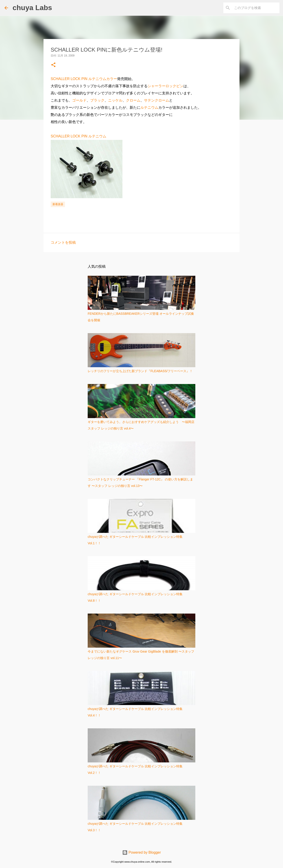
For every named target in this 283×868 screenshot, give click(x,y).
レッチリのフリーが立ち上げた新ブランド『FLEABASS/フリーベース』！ (140, 371)
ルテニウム (149, 107)
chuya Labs (32, 8)
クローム (133, 100)
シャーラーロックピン (165, 86)
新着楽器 (58, 204)
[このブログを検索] (256, 8)
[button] (53, 65)
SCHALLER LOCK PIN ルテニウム (78, 136)
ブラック (97, 100)
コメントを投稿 (63, 242)
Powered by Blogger (142, 852)
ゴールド (79, 100)
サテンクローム (157, 100)
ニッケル (115, 100)
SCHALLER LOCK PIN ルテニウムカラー (84, 79)
